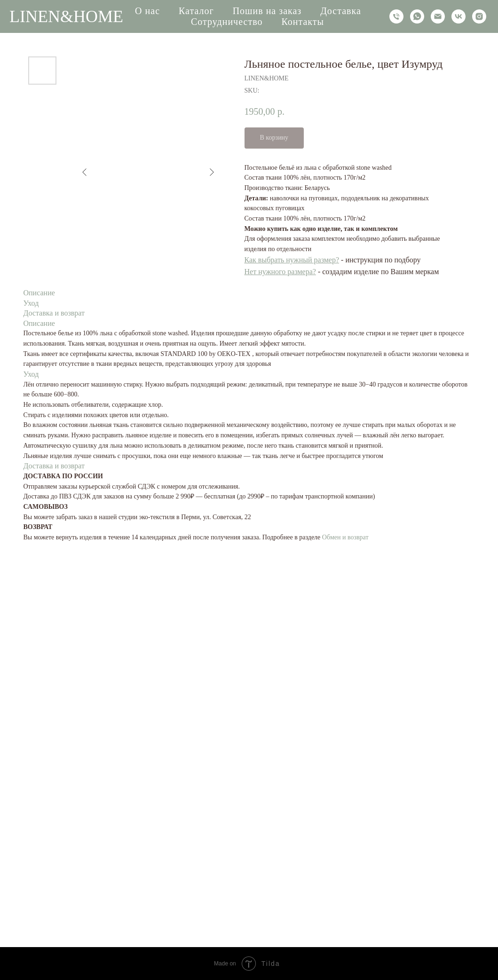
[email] (438, 16)
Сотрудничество (227, 22)
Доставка (341, 11)
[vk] (458, 16)
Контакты (303, 22)
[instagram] (479, 16)
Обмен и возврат (345, 537)
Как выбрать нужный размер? (292, 260)
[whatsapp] (417, 16)
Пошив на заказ (267, 11)
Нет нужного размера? (280, 272)
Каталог (196, 11)
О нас (147, 11)
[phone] (396, 16)
